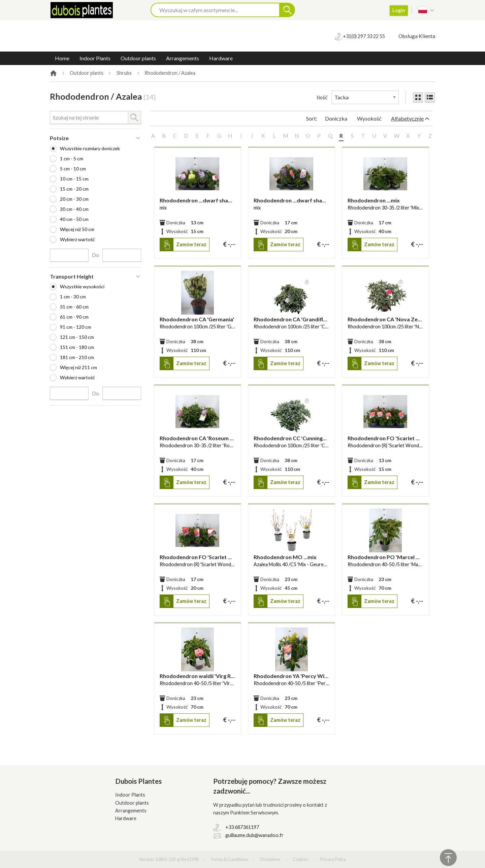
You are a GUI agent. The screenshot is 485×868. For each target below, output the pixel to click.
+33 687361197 (242, 827)
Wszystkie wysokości (82, 286)
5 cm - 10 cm (73, 169)
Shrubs (124, 73)
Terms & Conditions (229, 859)
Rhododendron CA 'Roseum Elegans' (198, 438)
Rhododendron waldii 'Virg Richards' (198, 676)
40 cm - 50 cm (74, 219)
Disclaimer (270, 859)
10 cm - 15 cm (74, 179)
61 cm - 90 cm (74, 317)
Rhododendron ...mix (374, 200)
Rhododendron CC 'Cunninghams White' (292, 438)
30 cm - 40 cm (74, 209)
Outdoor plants (138, 58)
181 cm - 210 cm (77, 357)
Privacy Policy (333, 859)
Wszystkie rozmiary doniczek (90, 148)
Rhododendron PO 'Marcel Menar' (385, 557)
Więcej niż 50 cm (77, 229)
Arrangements (183, 58)
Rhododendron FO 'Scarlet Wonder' (385, 438)
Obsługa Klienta (417, 36)
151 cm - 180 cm (77, 347)
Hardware (221, 58)
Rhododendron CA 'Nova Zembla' (385, 319)
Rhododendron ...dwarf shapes (198, 200)
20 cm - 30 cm (74, 199)
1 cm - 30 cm (73, 297)
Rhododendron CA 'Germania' (197, 319)
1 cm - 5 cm (72, 158)
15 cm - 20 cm (74, 189)
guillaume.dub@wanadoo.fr (254, 835)
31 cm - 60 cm (74, 307)
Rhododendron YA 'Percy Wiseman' (292, 676)
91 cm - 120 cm (76, 327)
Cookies (300, 859)
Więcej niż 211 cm (78, 367)
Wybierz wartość (77, 239)
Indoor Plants (95, 58)
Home (62, 58)
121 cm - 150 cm (77, 337)
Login (399, 10)
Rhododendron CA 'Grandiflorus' (292, 319)
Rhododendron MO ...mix (285, 557)
